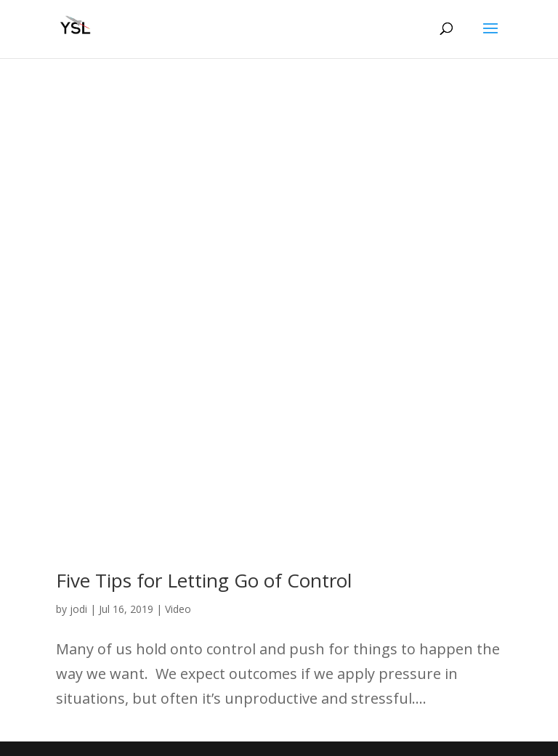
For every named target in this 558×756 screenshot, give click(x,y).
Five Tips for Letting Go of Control (204, 580)
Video (178, 609)
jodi (78, 609)
